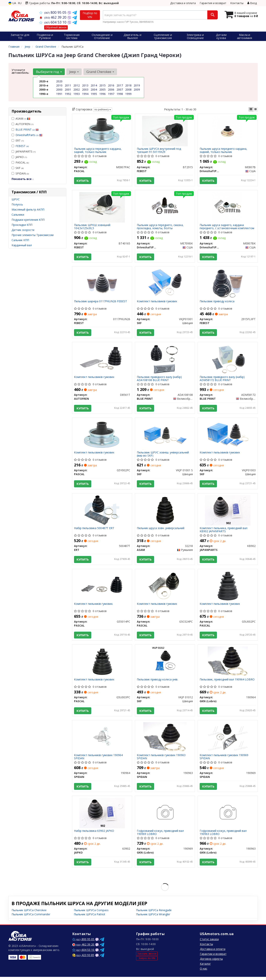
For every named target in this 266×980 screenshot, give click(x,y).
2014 (94, 85)
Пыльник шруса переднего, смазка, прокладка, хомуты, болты (160, 227)
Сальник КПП (20, 240)
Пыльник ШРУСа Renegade (154, 913)
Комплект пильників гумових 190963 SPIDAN (161, 759)
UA (12, 3)
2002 (77, 89)
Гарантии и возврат (213, 957)
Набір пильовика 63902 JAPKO (94, 834)
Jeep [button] (74, 72)
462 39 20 (53, 17)
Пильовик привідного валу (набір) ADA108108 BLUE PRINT (160, 379)
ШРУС (16, 199)
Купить (83, 181)
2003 (85, 89)
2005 (102, 89)
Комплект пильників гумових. (94, 606)
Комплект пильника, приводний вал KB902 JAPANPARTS (224, 531)
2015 (102, 85)
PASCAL (20, 162)
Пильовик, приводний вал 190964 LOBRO (227, 682)
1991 (59, 94)
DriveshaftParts (29, 135)
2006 (111, 89)
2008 (128, 89)
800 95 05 (53, 12)
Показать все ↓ (23, 179)
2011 (68, 85)
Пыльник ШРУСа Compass (91, 913)
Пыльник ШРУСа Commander (31, 917)
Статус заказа (209, 942)
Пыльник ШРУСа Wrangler (153, 917)
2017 (120, 85)
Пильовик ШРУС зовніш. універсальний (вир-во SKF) (163, 455)
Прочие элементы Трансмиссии (33, 235)
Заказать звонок (147, 957)
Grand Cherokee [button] (100, 72)
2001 (68, 89)
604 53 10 (53, 22)
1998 (120, 94)
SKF (18, 168)
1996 (102, 94)
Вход (252, 3)
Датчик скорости (23, 230)
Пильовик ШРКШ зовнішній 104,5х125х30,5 (92, 227)
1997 (111, 94)
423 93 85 (83, 958)
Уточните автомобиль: (20, 71)
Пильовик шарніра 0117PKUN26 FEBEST (101, 302)
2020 (59, 81)
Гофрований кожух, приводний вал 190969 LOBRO (160, 835)
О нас (204, 972)
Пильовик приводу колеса (217, 302)
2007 (120, 89)
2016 (111, 85)
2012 (77, 85)
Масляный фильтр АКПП (28, 209)
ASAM (21, 119)
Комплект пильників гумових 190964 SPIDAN (99, 759)
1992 (68, 94)
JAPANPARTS (24, 151)
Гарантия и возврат (213, 3)
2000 (59, 89)
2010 (59, 85)
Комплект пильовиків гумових (157, 302)
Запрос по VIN (147, 961)
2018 (128, 85)
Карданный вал (22, 245)
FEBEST (22, 146)
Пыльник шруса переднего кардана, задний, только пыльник (98, 150)
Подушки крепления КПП (28, 220)
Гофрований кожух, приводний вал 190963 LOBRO (223, 835)
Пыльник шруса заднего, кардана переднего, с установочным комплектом (227, 227)
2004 (94, 89)
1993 (77, 94)
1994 (85, 94)
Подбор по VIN (90, 15)
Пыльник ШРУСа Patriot (90, 917)
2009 (137, 89)
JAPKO (19, 157)
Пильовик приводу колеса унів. (158, 682)
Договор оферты (211, 962)
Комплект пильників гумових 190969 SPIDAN (224, 759)
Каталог (205, 967)
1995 (94, 94)
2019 (137, 85)
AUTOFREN (22, 124)
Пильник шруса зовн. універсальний (161, 530)
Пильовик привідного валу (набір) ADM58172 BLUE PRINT (222, 379)
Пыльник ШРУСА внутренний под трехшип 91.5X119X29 (159, 150)
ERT (18, 140)
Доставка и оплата (183, 3)
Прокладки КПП (22, 225)
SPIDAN (20, 173)
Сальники (18, 215)
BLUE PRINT (27, 129)
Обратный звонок (56, 27)
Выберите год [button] (49, 72)
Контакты (237, 3)
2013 (85, 85)
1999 (128, 94)
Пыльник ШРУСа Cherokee (29, 913)
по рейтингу (103, 109)
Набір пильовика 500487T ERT (94, 530)
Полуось (17, 204)
